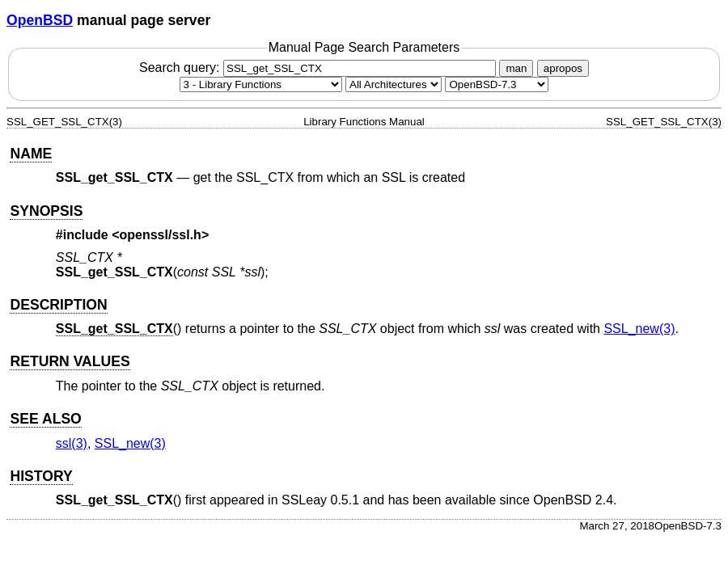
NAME (31, 154)
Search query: (320, 67)
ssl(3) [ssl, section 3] (72, 443)
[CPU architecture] (394, 84)
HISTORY (41, 476)
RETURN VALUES (70, 361)
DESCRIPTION (58, 305)
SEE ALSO (45, 419)
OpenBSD (40, 20)
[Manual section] (261, 84)
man (516, 68)
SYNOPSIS (46, 211)
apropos (563, 68)
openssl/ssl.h (161, 235)
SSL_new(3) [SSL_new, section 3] (639, 329)
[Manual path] (497, 84)
